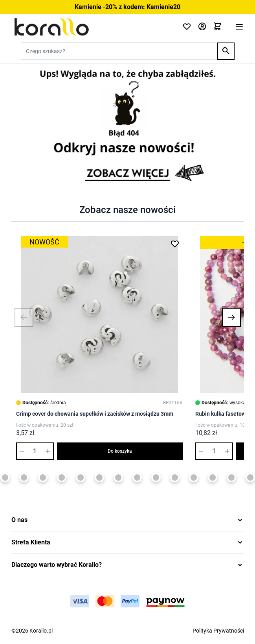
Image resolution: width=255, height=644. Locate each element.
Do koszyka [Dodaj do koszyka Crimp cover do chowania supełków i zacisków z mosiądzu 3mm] (120, 451)
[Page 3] (24, 477)
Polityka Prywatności (218, 631)
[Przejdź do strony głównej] (92, 27)
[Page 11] (175, 477)
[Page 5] (62, 477)
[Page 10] (156, 477)
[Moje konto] (202, 27)
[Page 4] (43, 477)
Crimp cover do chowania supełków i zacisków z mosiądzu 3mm (95, 414)
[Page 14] (231, 477)
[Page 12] (194, 477)
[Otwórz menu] (239, 27)
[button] (24, 317)
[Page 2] (5, 477)
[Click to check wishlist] (187, 27)
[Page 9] (137, 477)
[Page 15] (250, 477)
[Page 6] (81, 477)
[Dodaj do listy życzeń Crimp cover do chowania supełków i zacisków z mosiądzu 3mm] (175, 244)
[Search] (226, 51)
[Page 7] (99, 477)
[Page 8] (118, 477)
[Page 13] (213, 477)
